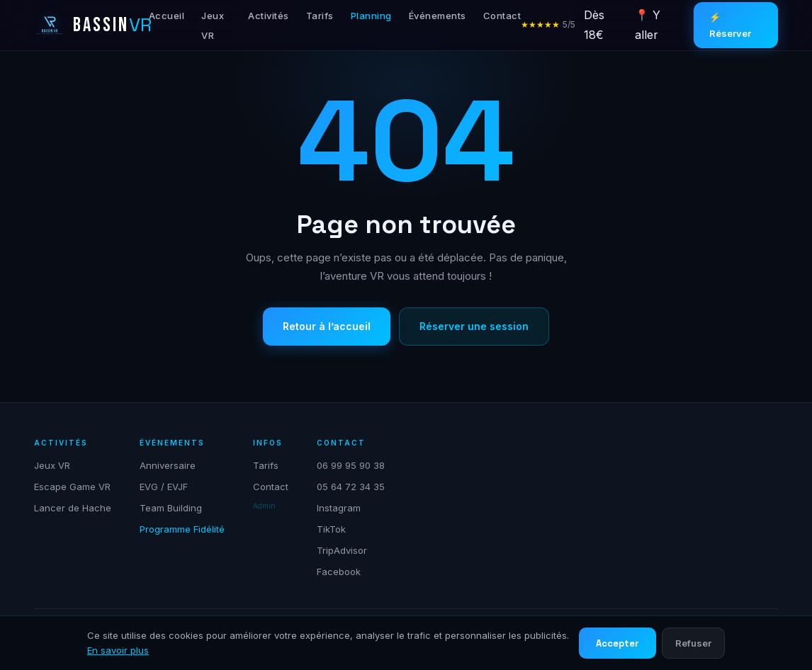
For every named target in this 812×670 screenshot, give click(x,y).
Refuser (693, 643)
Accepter (618, 643)
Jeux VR (52, 465)
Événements (438, 16)
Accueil (167, 16)
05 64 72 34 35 (351, 487)
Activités (269, 16)
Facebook (339, 572)
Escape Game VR (72, 487)
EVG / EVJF (164, 487)
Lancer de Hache (73, 508)
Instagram (339, 508)
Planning (371, 16)
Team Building (171, 508)
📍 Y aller (648, 24)
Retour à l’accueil (327, 326)
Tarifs (320, 16)
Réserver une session (474, 326)
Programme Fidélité (182, 529)
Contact (502, 16)
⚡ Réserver (730, 25)
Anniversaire (168, 465)
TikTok (331, 529)
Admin (264, 506)
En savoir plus (118, 650)
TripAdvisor (342, 550)
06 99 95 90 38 (351, 465)
